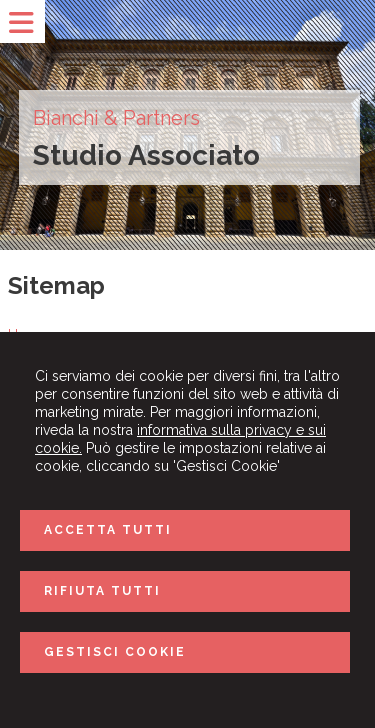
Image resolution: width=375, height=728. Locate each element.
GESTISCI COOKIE (115, 652)
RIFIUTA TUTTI (102, 591)
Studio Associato (146, 155)
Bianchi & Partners (116, 118)
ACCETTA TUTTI (108, 530)
